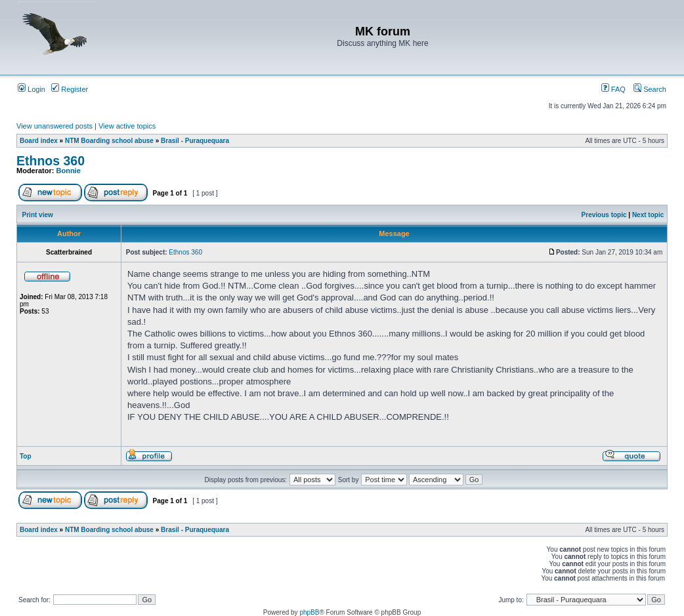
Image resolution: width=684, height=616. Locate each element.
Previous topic (604, 215)
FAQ (613, 89)
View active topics (127, 126)
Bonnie (69, 171)
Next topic (648, 215)
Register (70, 89)
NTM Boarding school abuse (109, 141)
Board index (39, 141)
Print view (38, 215)
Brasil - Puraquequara (195, 141)
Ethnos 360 (51, 161)
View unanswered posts (54, 126)
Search (650, 89)
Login (32, 89)
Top (26, 456)
